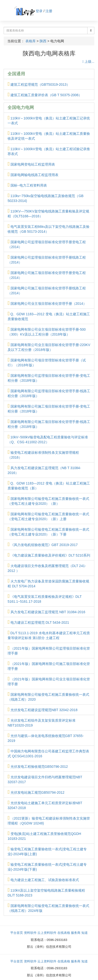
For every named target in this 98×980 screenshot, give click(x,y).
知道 (85, 933)
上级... (88, 62)
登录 (39, 11)
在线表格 (64, 933)
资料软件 (30, 933)
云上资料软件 (47, 933)
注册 (49, 11)
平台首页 (17, 933)
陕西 (43, 41)
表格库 (31, 41)
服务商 (76, 933)
